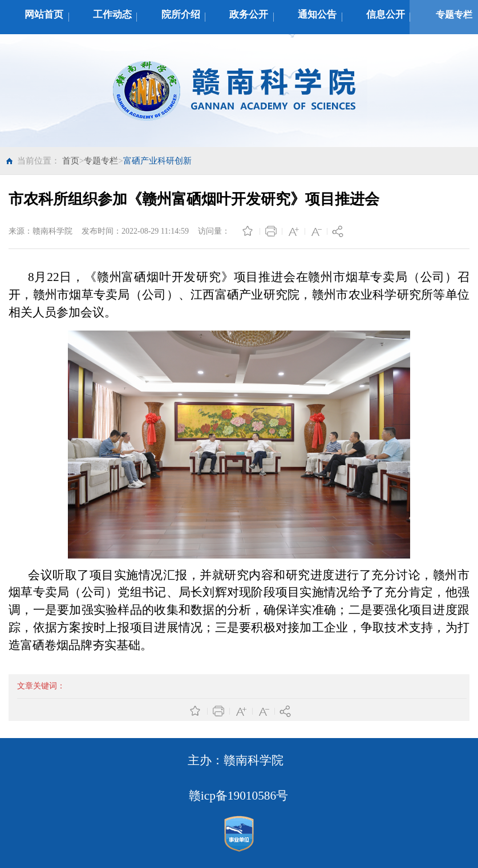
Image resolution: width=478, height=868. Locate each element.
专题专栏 (101, 161)
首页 (71, 161)
